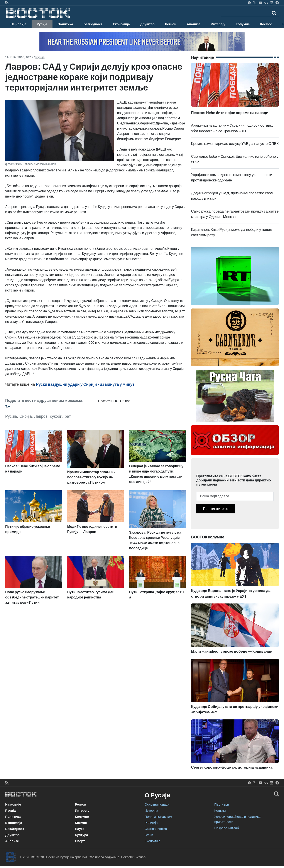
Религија (151, 823)
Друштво (147, 24)
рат (68, 416)
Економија (121, 24)
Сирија (26, 416)
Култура (81, 835)
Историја (151, 811)
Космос (266, 24)
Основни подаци (157, 804)
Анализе (194, 24)
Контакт (220, 811)
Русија (42, 24)
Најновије (18, 24)
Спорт (80, 841)
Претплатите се (216, 509)
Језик (149, 835)
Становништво (156, 829)
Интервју (218, 24)
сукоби (56, 416)
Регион (171, 24)
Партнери (222, 804)
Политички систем (158, 817)
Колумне (243, 24)
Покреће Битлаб (227, 828)
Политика (65, 24)
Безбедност (93, 24)
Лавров (41, 416)
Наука (80, 829)
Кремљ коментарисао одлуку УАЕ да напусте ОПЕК (235, 144)
